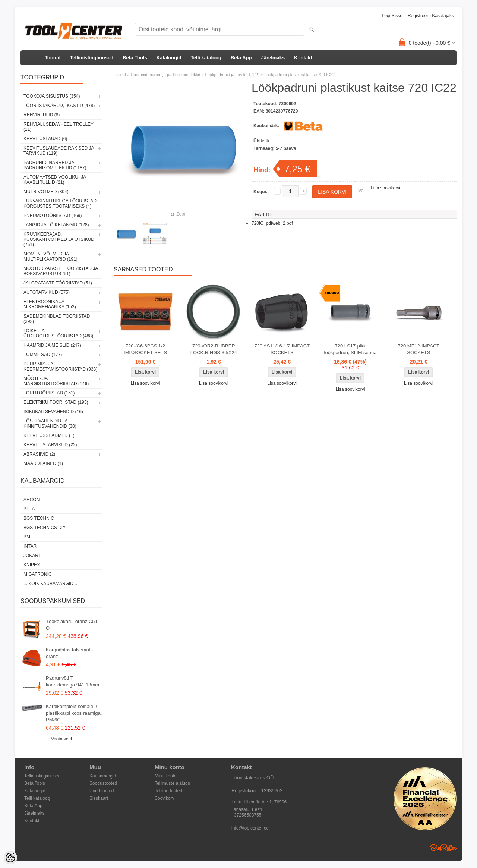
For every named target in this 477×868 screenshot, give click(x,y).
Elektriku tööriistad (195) (56, 402)
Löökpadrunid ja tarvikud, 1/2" (232, 75)
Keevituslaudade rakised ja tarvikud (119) (59, 151)
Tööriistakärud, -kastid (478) (59, 106)
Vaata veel (61, 739)
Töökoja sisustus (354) (52, 96)
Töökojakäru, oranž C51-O (72, 625)
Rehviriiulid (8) (42, 115)
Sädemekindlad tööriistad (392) (57, 319)
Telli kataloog (206, 58)
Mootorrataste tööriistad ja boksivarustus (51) (61, 271)
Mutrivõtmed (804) (46, 192)
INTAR (30, 546)
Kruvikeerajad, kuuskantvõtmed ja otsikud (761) (59, 239)
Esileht (120, 75)
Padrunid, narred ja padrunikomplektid (165, 75)
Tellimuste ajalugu (172, 783)
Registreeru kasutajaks (431, 16)
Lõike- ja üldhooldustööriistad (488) (58, 333)
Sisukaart (99, 798)
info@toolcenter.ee (250, 828)
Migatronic (38, 574)
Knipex (32, 565)
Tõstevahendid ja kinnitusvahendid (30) (50, 424)
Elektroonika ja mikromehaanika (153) (50, 304)
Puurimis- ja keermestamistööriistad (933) (60, 367)
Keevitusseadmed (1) (49, 435)
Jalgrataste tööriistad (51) (58, 283)
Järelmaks (273, 58)
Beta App (241, 58)
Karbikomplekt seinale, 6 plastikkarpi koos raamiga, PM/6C (74, 713)
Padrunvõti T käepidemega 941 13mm (72, 681)
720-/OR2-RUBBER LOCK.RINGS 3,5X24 (214, 349)
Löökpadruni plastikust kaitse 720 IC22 (299, 75)
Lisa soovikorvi (386, 188)
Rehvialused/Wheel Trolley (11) (59, 127)
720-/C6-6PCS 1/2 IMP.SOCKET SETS (145, 349)
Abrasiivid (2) (39, 454)
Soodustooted (103, 783)
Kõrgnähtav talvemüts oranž (69, 653)
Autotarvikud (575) (47, 292)
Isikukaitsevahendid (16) (53, 412)
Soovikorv (165, 798)
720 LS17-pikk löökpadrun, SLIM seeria (350, 349)
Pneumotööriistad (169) (53, 216)
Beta (29, 509)
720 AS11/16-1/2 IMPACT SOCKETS (282, 349)
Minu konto (166, 776)
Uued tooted (102, 791)
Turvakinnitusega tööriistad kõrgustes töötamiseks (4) (60, 204)
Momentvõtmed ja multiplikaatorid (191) (50, 257)
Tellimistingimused (91, 58)
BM (27, 537)
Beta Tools (135, 58)
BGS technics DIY (45, 528)
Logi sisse (392, 16)
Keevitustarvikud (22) (50, 445)
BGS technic (39, 518)
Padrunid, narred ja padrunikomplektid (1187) (55, 165)
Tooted (53, 58)
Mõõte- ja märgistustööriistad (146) (56, 381)
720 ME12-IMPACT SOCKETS (419, 349)
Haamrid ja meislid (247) (52, 345)
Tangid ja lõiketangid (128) (56, 225)
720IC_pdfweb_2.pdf (272, 223)
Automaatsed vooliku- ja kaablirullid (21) (55, 180)
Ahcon (31, 500)
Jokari (31, 556)
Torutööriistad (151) (49, 393)
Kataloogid (169, 58)
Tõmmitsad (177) (43, 355)
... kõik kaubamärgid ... (51, 584)
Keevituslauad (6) (45, 139)
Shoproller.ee (443, 847)
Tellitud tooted (168, 791)
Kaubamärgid (103, 776)
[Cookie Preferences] (10, 858)
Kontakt (303, 58)
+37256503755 (246, 815)
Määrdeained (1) (43, 463)
